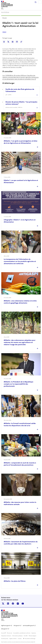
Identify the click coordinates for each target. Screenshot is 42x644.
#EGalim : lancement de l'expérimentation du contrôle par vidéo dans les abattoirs (21, 543)
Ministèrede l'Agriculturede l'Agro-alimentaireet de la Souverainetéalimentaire (7, 5)
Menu (40, 2)
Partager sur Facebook (4, 42)
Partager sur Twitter (8, 42)
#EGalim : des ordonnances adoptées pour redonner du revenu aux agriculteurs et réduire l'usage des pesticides (20, 342)
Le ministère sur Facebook (13, 604)
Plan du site (9, 633)
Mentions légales (32, 636)
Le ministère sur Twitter (3, 604)
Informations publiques (17, 636)
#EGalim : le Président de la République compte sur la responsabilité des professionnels (18, 384)
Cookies (20, 639)
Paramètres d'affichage (30, 639)
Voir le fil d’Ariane (5, 12)
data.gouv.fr (4, 629)
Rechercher (36, 2)
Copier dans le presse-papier (21, 42)
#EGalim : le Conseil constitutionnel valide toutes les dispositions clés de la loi (20, 424)
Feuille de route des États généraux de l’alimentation (20, 90)
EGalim (4, 32)
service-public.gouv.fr (28, 626)
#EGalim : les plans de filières (15, 581)
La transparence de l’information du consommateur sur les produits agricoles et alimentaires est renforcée (20, 261)
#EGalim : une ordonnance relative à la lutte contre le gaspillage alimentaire (20, 302)
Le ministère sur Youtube (23, 604)
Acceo (3, 633)
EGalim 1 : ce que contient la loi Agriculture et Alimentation (21, 181)
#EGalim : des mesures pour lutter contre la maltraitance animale (20, 503)
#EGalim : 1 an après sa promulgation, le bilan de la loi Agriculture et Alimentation (21, 142)
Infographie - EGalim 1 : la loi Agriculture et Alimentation (20, 221)
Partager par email (17, 42)
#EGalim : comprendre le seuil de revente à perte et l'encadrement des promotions (20, 464)
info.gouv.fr (17, 626)
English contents (13, 639)
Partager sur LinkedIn (13, 42)
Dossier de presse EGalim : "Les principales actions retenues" (21, 103)
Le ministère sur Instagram (18, 604)
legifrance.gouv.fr (6, 626)
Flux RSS (26, 636)
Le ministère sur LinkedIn (8, 604)
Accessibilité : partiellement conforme (22, 633)
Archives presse (5, 639)
